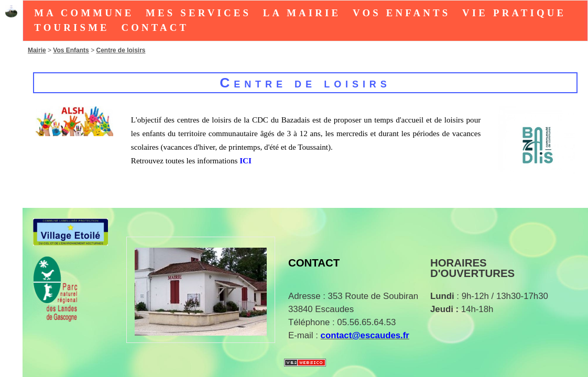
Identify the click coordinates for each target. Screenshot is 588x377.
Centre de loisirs (121, 50)
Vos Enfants (401, 13)
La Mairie (302, 13)
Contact (155, 27)
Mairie (37, 50)
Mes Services (198, 13)
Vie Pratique (514, 13)
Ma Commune (84, 13)
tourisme (72, 27)
